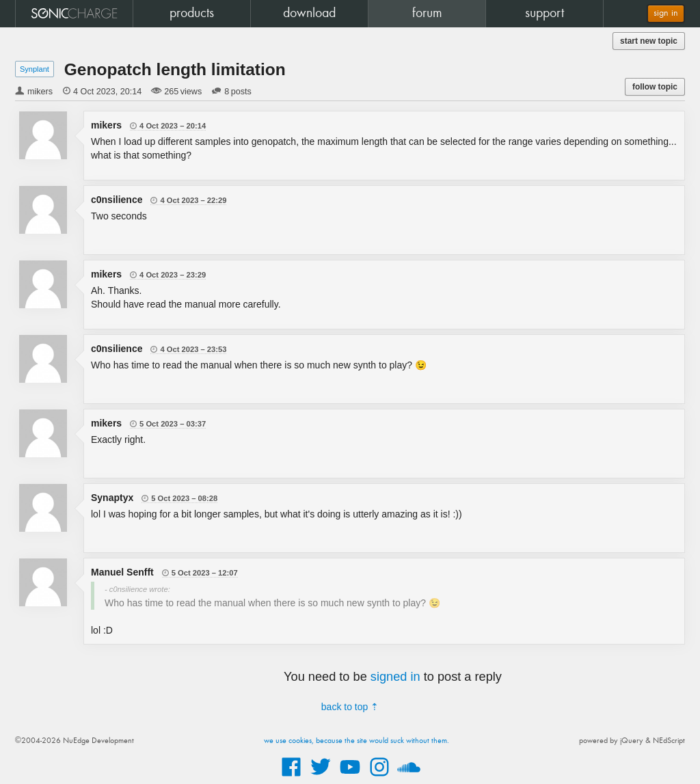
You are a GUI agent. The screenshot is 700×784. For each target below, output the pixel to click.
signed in (395, 677)
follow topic (655, 87)
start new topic (649, 41)
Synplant (35, 69)
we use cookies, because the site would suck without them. (356, 741)
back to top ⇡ (350, 707)
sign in (666, 13)
